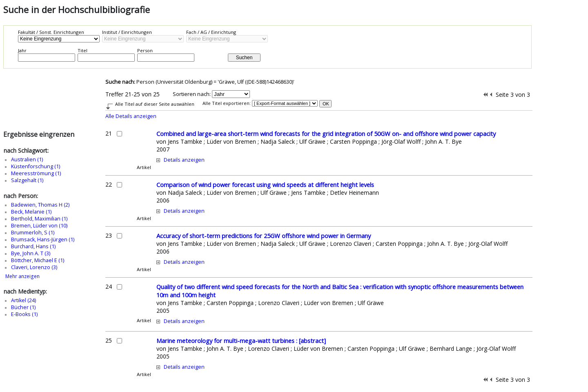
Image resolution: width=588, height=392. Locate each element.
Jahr (22, 50)
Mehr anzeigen (22, 276)
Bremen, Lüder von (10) (39, 226)
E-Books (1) (24, 314)
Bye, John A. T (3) (31, 253)
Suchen (244, 58)
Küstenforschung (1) (36, 166)
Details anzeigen (184, 160)
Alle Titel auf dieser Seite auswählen (155, 104)
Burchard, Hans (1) (33, 246)
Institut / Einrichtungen (127, 32)
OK (326, 104)
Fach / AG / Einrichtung (211, 32)
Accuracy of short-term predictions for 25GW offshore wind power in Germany (264, 236)
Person (145, 50)
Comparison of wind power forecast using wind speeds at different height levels (265, 185)
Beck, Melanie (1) (31, 212)
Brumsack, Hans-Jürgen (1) (43, 239)
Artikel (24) (23, 300)
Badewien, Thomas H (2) (40, 205)
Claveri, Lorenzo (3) (34, 267)
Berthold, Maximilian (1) (39, 219)
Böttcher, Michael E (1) (38, 260)
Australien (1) (27, 159)
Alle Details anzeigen (131, 116)
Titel (82, 50)
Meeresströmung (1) (36, 173)
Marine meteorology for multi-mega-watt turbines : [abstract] (241, 341)
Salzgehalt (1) (27, 180)
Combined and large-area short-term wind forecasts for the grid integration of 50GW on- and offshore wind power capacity (326, 134)
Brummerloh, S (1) (33, 233)
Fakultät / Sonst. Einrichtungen (51, 32)
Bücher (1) (23, 307)
